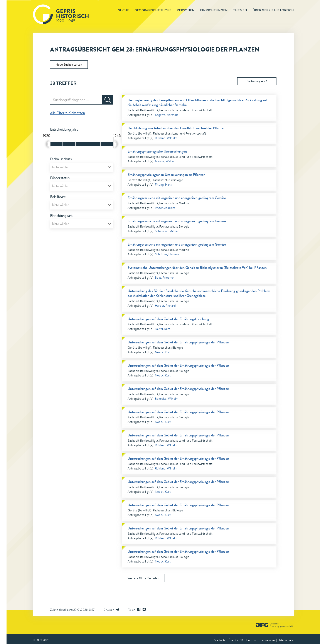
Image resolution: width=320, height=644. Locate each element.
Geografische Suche (153, 10)
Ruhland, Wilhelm (166, 138)
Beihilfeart (58, 197)
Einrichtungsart (61, 216)
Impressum (268, 640)
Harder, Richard (165, 306)
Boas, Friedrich (165, 278)
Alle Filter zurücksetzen (67, 113)
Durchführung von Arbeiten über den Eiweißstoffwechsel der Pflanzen (176, 128)
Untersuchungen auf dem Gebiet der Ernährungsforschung (168, 319)
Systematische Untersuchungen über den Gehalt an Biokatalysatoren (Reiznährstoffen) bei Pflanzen (197, 268)
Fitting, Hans (163, 185)
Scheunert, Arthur (167, 231)
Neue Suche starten (69, 65)
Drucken (111, 610)
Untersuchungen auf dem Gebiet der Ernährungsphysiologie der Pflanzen (178, 342)
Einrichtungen (214, 10)
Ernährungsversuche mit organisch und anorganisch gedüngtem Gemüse (177, 198)
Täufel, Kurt (163, 329)
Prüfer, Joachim (165, 208)
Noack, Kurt (163, 352)
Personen (186, 10)
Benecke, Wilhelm (167, 399)
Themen (240, 10)
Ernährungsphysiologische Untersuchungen (157, 151)
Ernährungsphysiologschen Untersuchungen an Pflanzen (166, 175)
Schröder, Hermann (168, 254)
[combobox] (82, 167)
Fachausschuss (61, 159)
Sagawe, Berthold (167, 115)
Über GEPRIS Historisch (243, 640)
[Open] (109, 167)
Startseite (220, 640)
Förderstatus (60, 178)
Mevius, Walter (165, 161)
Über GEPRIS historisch (273, 10)
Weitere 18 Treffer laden (143, 578)
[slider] (48, 144)
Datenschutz (285, 640)
